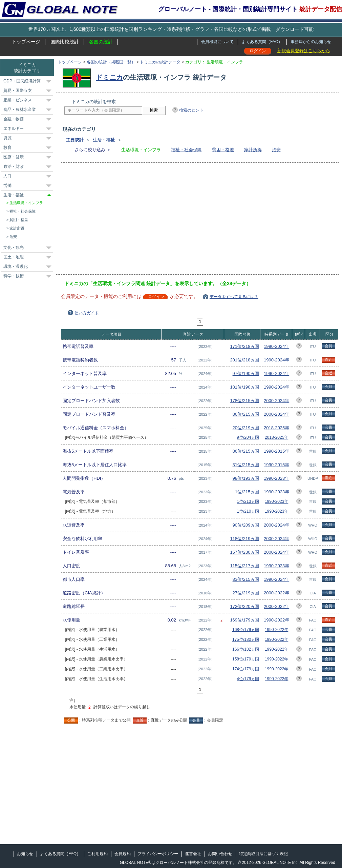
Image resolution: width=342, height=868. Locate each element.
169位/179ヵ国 (244, 620)
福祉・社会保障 (186, 150)
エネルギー (14, 129)
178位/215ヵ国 (244, 401)
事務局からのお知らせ (311, 42)
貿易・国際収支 (18, 91)
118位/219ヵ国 (244, 539)
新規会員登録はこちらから (304, 51)
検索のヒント (191, 110)
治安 (276, 150)
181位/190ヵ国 (244, 387)
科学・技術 (14, 276)
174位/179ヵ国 (246, 669)
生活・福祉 (104, 140)
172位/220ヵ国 (244, 606)
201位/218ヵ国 (244, 360)
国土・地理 (14, 257)
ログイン (258, 51)
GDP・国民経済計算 (22, 81)
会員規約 (123, 854)
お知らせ (25, 854)
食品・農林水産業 (20, 110)
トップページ (26, 42)
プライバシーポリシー (158, 854)
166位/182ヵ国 (246, 649)
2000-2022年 (276, 593)
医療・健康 (14, 157)
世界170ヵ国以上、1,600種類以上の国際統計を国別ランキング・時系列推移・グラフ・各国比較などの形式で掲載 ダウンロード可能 (171, 29)
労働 (7, 185)
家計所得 (253, 150)
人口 (7, 176)
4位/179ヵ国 (248, 679)
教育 (7, 147)
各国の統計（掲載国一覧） (111, 62)
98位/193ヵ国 (246, 478)
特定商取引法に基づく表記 (263, 854)
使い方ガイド (87, 313)
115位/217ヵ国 (244, 566)
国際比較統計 (65, 42)
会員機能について (217, 42)
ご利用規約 (98, 854)
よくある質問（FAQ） (262, 42)
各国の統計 (101, 42)
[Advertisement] (162, 221)
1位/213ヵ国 (248, 501)
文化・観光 (14, 248)
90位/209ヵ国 (246, 525)
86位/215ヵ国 (246, 414)
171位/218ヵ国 (244, 346)
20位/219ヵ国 (246, 428)
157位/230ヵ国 (244, 552)
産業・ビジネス (18, 100)
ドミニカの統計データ (160, 62)
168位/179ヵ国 (246, 630)
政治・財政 (14, 166)
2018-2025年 (276, 428)
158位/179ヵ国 (246, 659)
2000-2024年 (276, 401)
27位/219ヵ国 (246, 593)
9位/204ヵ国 (248, 437)
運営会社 (193, 854)
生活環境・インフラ (26, 203)
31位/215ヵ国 (246, 465)
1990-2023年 (276, 478)
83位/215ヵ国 (246, 579)
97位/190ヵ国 (246, 373)
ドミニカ (109, 77)
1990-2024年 (276, 346)
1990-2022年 (276, 620)
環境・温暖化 (16, 267)
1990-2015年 (276, 451)
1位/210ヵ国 (248, 511)
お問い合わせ (220, 854)
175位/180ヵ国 (246, 639)
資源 (7, 138)
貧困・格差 (223, 150)
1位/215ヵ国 (247, 492)
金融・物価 (14, 119)
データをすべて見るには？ (234, 297)
